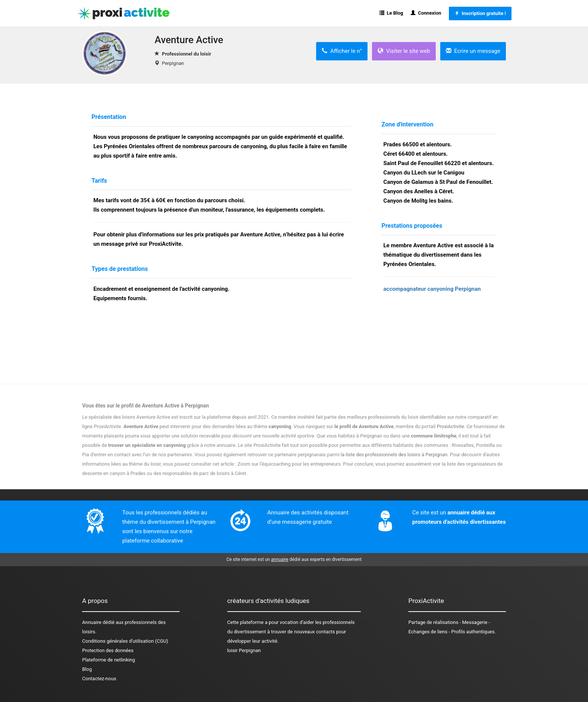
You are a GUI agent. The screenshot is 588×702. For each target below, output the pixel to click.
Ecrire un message (473, 51)
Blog (87, 669)
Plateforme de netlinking (109, 660)
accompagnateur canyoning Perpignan (432, 289)
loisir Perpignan (244, 650)
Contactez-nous (99, 679)
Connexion (426, 13)
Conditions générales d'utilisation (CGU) (125, 641)
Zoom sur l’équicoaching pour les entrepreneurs (289, 464)
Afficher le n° (342, 51)
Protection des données (108, 650)
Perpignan (173, 63)
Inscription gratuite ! (480, 13)
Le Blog (391, 13)
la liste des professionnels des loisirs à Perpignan (394, 455)
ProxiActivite (451, 426)
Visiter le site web (404, 51)
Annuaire (92, 622)
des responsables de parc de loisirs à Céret (200, 473)
